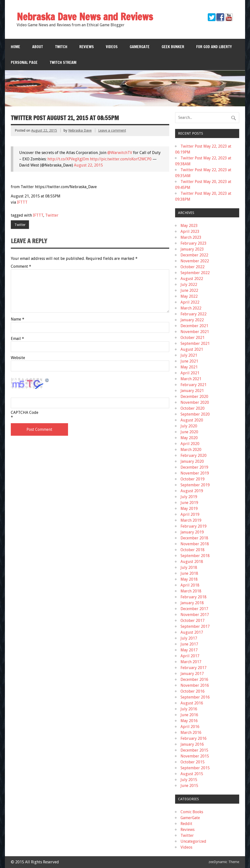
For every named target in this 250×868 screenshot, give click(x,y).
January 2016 (192, 744)
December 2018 (194, 538)
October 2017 (193, 621)
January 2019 (192, 532)
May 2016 (189, 721)
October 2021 (193, 338)
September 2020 (195, 414)
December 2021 (194, 326)
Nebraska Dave (80, 130)
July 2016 (189, 709)
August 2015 (192, 774)
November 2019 (195, 473)
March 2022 (191, 308)
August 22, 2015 (88, 165)
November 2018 (195, 544)
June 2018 (189, 573)
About (38, 47)
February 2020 (194, 455)
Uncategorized (193, 841)
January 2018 (192, 603)
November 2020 (195, 402)
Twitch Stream (63, 62)
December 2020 (194, 397)
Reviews (87, 47)
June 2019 (189, 503)
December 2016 (194, 679)
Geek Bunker (173, 47)
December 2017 (194, 609)
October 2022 (193, 267)
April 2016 (190, 727)
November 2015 (195, 756)
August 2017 (192, 632)
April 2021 (190, 373)
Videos (112, 47)
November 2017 (195, 615)
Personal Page (24, 62)
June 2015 (189, 786)
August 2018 (192, 562)
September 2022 (195, 273)
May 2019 (189, 509)
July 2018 (189, 567)
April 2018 (190, 585)
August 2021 (192, 349)
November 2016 (195, 685)
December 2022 (194, 255)
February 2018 (194, 597)
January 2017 (192, 674)
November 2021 (195, 332)
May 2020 (189, 438)
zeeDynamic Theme (224, 862)
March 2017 (191, 662)
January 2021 (192, 391)
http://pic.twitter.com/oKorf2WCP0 (121, 159)
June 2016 (189, 715)
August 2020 (192, 420)
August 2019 (192, 491)
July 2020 (189, 426)
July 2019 (189, 497)
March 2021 (191, 379)
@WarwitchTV (120, 153)
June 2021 (189, 361)
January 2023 (192, 249)
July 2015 (189, 780)
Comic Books (192, 812)
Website (18, 358)
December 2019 (194, 467)
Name (18, 319)
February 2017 (194, 668)
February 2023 (194, 243)
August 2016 (192, 703)
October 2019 (193, 479)
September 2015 (195, 768)
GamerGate (140, 47)
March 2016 (191, 733)
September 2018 (195, 556)
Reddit (186, 824)
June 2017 (189, 644)
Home (15, 47)
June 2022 (189, 290)
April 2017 (190, 656)
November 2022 (195, 261)
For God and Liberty (214, 47)
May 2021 (189, 367)
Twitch (61, 47)
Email (17, 339)
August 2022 (192, 279)
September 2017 (195, 626)
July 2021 (189, 355)
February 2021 (194, 385)
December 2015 (194, 750)
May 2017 (189, 650)
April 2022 (190, 302)
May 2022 (189, 296)
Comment (21, 266)
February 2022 (194, 314)
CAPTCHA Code (25, 413)
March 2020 (191, 450)
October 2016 (193, 691)
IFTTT (22, 202)
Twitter (52, 215)
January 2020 (192, 461)
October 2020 (193, 408)
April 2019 (190, 514)
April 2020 (190, 444)
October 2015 (193, 762)
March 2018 (191, 591)
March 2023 (191, 237)
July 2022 (189, 285)
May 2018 (189, 579)
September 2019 (195, 485)
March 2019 (191, 520)
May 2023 (189, 226)
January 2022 (192, 320)
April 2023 (190, 231)
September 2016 (195, 697)
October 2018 (193, 550)
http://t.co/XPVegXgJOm (68, 159)
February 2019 (194, 526)
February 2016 (194, 738)
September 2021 (195, 343)
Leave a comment (112, 130)
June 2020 (189, 432)
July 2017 (189, 638)
